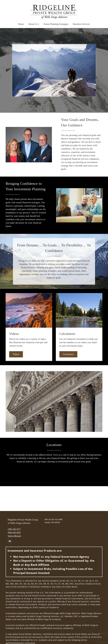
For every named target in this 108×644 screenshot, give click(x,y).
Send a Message (14, 536)
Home (21, 24)
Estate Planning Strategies (56, 24)
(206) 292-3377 (14, 529)
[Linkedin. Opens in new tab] (10, 541)
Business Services (81, 24)
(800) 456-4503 (14, 533)
